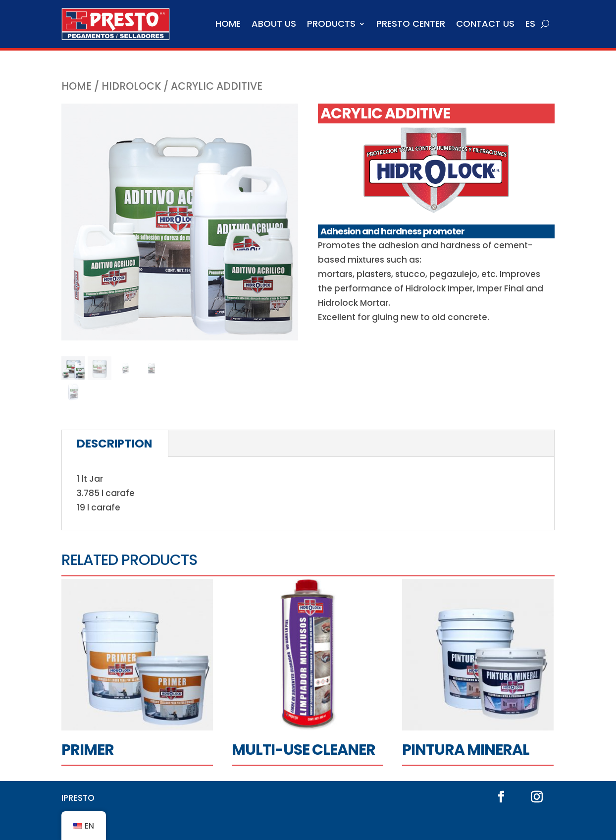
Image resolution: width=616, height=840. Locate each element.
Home (228, 24)
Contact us (485, 24)
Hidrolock (131, 86)
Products (331, 24)
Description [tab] (114, 444)
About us (274, 24)
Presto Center (411, 24)
